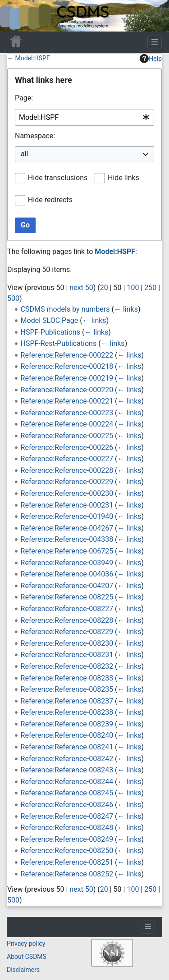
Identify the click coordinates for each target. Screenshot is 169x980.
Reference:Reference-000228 (67, 470)
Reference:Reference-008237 (67, 701)
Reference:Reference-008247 (67, 816)
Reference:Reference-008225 (67, 597)
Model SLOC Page (50, 320)
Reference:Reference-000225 (67, 436)
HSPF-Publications (50, 332)
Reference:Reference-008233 (67, 678)
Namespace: (35, 136)
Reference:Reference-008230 (67, 643)
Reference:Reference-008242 (67, 759)
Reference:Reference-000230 (67, 493)
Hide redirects (50, 200)
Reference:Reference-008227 (67, 609)
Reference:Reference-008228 (67, 620)
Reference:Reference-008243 (67, 770)
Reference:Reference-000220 (67, 390)
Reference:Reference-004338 (67, 539)
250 (150, 288)
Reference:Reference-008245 (67, 793)
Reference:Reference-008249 (67, 839)
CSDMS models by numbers (65, 309)
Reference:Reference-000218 (67, 366)
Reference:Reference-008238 (67, 712)
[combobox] (84, 117)
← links (126, 309)
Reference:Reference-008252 (67, 874)
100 (133, 288)
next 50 (81, 288)
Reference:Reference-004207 (67, 586)
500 (13, 298)
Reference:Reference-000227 (67, 459)
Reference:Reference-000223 (67, 413)
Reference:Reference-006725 (67, 551)
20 (104, 288)
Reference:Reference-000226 (67, 447)
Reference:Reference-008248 (67, 828)
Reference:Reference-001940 (67, 516)
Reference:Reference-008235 (67, 689)
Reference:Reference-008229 (67, 632)
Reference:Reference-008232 (67, 666)
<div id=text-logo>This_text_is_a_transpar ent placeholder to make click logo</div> (14, 16)
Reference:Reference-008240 (67, 735)
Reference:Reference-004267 (67, 528)
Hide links (123, 178)
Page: (24, 98)
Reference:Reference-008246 (67, 805)
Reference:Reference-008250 (67, 851)
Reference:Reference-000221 (67, 401)
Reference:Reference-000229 (67, 482)
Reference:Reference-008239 (67, 724)
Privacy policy (26, 944)
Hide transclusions (58, 178)
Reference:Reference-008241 (67, 747)
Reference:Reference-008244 (67, 782)
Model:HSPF (32, 58)
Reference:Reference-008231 (67, 655)
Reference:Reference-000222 (67, 355)
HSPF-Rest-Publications (59, 343)
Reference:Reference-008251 (67, 862)
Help (151, 59)
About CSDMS (27, 957)
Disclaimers (23, 970)
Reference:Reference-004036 (67, 574)
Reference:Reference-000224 (67, 424)
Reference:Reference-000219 (67, 378)
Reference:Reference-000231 (67, 505)
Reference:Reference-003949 (67, 563)
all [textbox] (24, 154)
